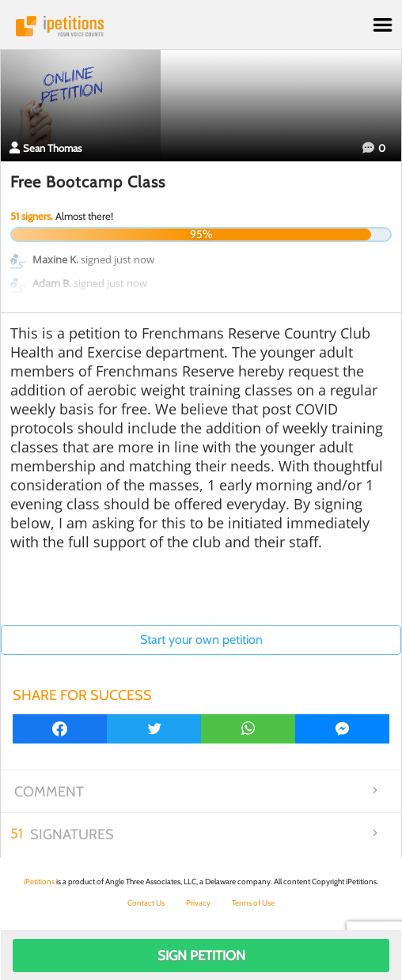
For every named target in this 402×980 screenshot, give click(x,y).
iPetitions (201, 26)
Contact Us (146, 903)
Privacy (198, 903)
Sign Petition (201, 955)
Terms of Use (253, 903)
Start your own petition (201, 639)
